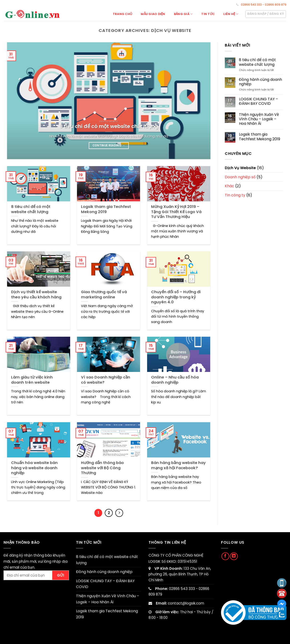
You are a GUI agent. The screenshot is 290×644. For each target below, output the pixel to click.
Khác (230, 186)
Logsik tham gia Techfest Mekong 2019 (260, 137)
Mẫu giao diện (153, 14)
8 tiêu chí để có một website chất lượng (257, 62)
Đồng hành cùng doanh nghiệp (260, 82)
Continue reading (109, 145)
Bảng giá (183, 14)
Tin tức (208, 14)
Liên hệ (231, 14)
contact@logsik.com (186, 603)
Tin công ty (235, 195)
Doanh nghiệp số (240, 177)
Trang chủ (122, 14)
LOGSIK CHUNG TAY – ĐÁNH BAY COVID (258, 101)
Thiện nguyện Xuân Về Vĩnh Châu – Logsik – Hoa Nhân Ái (259, 119)
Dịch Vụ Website (240, 168)
